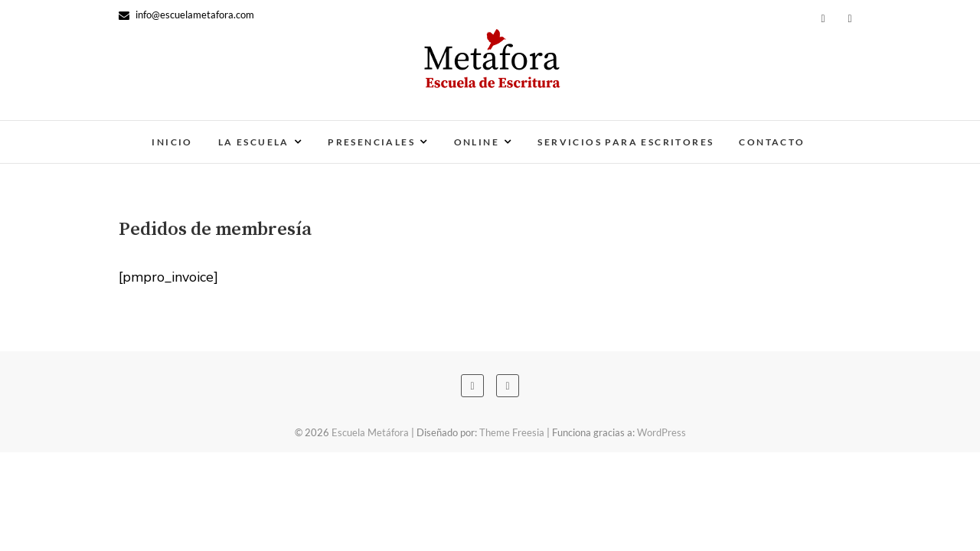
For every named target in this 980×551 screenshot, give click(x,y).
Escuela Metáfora (370, 432)
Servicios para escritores (626, 142)
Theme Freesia (512, 432)
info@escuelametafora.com (186, 15)
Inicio (172, 142)
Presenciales (371, 142)
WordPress (661, 432)
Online (477, 142)
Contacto (772, 142)
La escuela (254, 142)
